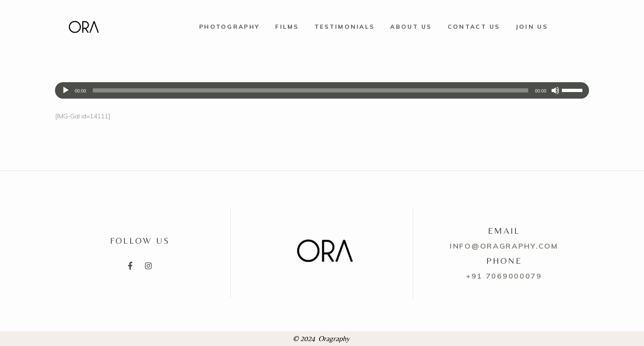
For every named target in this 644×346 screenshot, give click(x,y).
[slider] (311, 90)
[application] (322, 90)
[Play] (66, 90)
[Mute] (555, 90)
